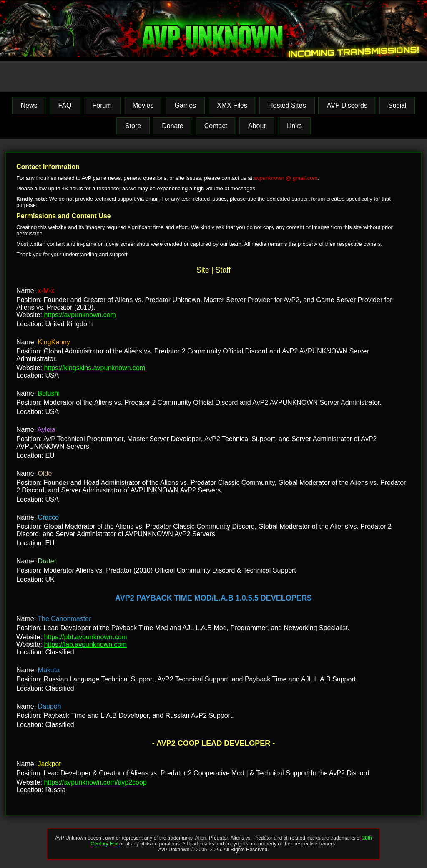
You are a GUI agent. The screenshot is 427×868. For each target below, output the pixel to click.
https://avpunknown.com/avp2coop (95, 782)
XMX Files (232, 105)
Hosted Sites (287, 105)
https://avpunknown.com (80, 315)
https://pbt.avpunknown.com (85, 637)
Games (185, 105)
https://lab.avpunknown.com (85, 645)
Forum (102, 105)
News (29, 105)
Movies (143, 105)
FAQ (65, 105)
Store (133, 126)
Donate (173, 126)
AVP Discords (347, 105)
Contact (216, 126)
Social (397, 105)
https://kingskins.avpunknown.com (94, 368)
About (257, 126)
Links (294, 126)
